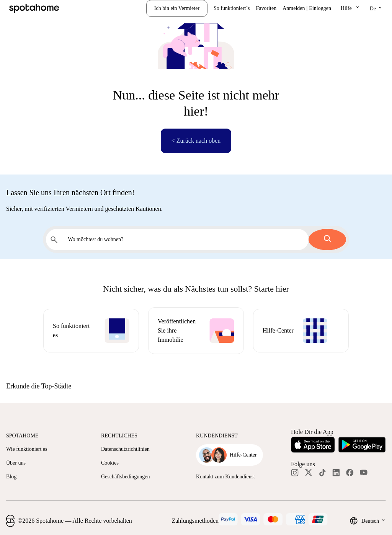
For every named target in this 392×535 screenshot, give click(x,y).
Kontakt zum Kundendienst (225, 477)
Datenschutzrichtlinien (125, 449)
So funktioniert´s (232, 8)
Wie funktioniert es (27, 449)
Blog (11, 477)
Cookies (110, 463)
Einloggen (320, 8)
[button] (350, 8)
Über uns (16, 463)
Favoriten (266, 8)
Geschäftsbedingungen (126, 477)
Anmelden (294, 8)
